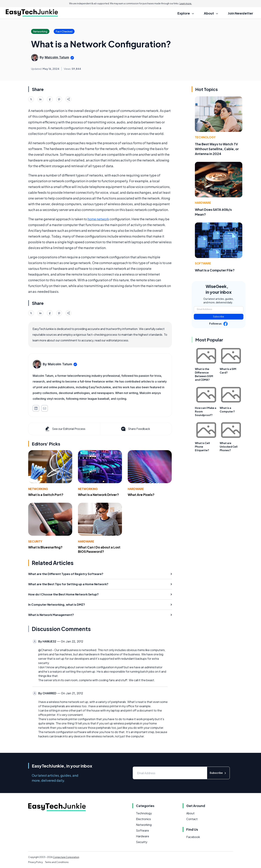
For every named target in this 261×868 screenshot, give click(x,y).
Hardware (136, 489)
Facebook (193, 837)
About (190, 813)
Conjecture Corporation (66, 857)
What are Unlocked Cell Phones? (229, 447)
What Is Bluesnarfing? (45, 547)
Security (35, 541)
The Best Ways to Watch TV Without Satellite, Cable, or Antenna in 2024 (217, 149)
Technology (205, 137)
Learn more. (186, 3)
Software (203, 263)
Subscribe (219, 317)
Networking (38, 489)
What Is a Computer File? (215, 270)
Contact (192, 819)
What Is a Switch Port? (46, 495)
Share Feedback (135, 429)
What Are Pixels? (141, 495)
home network (98, 219)
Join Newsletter (241, 13)
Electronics (143, 819)
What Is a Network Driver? (98, 495)
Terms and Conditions (57, 862)
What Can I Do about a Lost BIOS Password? (99, 549)
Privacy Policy (35, 862)
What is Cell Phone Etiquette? (202, 447)
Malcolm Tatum (57, 57)
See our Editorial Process (65, 429)
